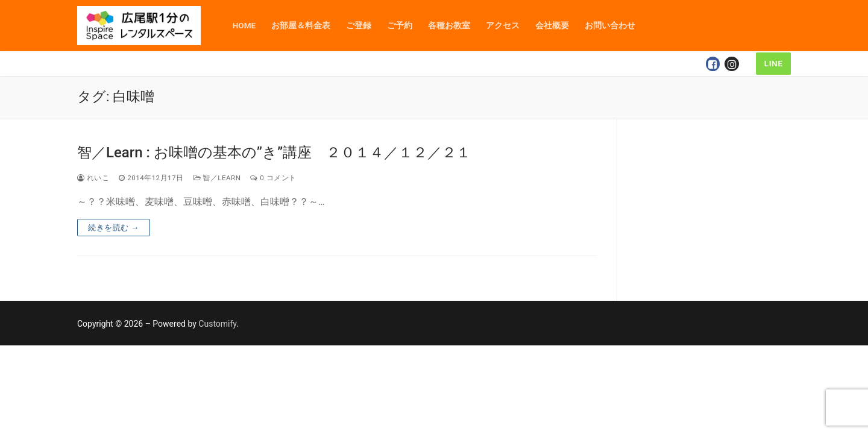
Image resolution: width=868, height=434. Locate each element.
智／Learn (217, 178)
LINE (774, 63)
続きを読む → (114, 228)
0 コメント (273, 178)
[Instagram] (732, 64)
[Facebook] (713, 64)
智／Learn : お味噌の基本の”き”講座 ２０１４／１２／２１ (274, 153)
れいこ (93, 178)
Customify (217, 324)
